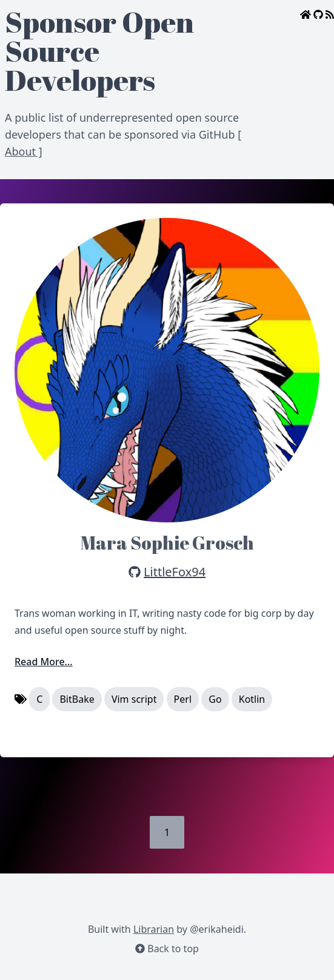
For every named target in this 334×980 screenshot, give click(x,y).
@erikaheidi (217, 929)
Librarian (154, 929)
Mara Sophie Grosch (167, 543)
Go (215, 699)
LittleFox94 (175, 572)
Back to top (167, 949)
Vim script (134, 699)
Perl (183, 699)
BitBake (77, 699)
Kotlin (252, 699)
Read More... (44, 662)
